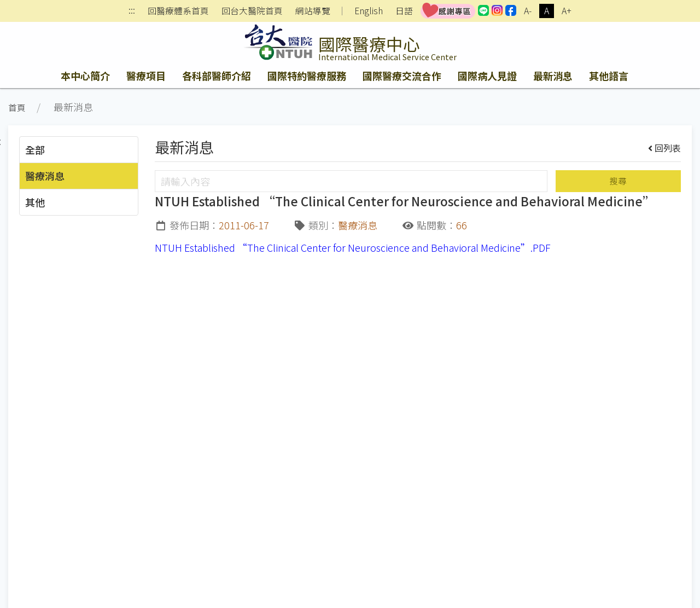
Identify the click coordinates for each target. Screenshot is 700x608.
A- (528, 11)
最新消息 (553, 76)
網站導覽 (313, 11)
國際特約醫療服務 (307, 76)
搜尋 (618, 181)
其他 (35, 202)
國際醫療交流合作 (402, 76)
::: (132, 11)
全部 (35, 149)
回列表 (665, 148)
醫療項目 (146, 76)
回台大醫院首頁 (252, 11)
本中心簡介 (85, 76)
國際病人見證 (487, 76)
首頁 (17, 108)
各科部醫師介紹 (217, 76)
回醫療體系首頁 (178, 11)
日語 (404, 11)
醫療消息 (45, 176)
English (369, 11)
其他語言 (609, 76)
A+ (567, 11)
